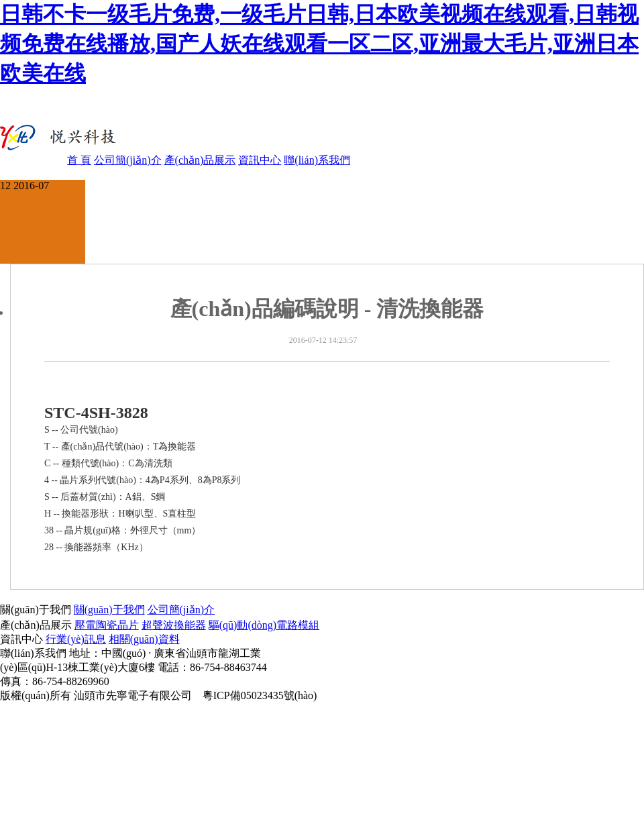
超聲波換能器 (174, 625)
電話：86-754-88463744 (212, 667)
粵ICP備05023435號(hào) (260, 695)
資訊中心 (260, 160)
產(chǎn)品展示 (200, 160)
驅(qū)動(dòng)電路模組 (264, 625)
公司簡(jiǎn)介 (128, 160)
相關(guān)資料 (144, 639)
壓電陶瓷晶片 (107, 625)
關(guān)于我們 (109, 610)
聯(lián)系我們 (317, 160)
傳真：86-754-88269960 (55, 681)
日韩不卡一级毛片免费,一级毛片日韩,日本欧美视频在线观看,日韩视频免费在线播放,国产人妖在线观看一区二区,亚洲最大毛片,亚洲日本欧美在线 (319, 44)
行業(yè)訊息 (76, 639)
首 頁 (79, 160)
